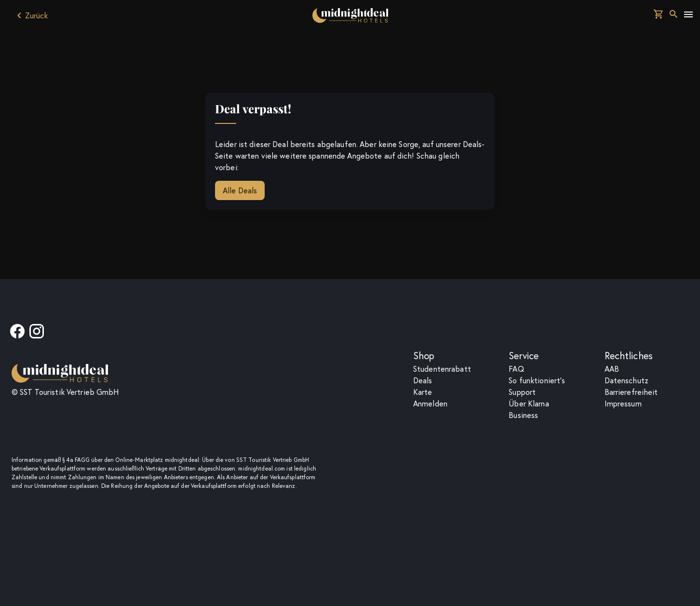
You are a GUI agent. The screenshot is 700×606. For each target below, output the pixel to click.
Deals (423, 380)
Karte (423, 392)
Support (522, 392)
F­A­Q (516, 369)
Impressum (623, 404)
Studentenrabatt (442, 369)
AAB (612, 369)
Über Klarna (529, 404)
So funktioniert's (537, 380)
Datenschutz (626, 380)
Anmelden (430, 404)
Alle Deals (240, 190)
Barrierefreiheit (631, 392)
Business (523, 415)
